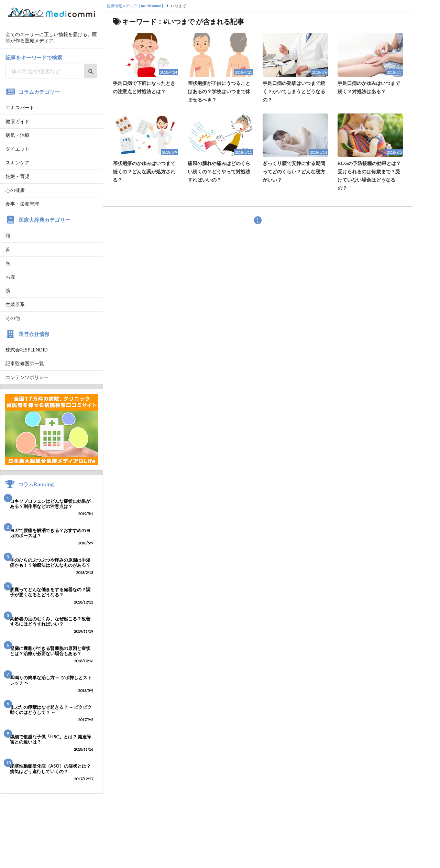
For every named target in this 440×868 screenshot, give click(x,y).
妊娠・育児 (18, 176)
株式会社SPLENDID (27, 350)
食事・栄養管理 (22, 204)
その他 (13, 318)
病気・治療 (18, 135)
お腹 (10, 277)
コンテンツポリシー (27, 377)
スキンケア (18, 162)
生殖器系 (15, 304)
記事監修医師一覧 (25, 363)
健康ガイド (18, 121)
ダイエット (18, 149)
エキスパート (20, 107)
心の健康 (15, 190)
